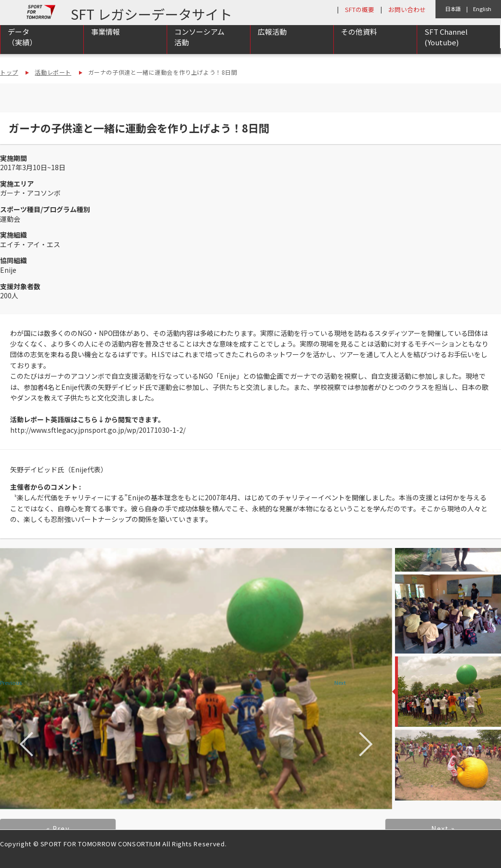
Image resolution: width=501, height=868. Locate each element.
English (482, 9)
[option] (196, 679)
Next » (443, 828)
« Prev (58, 828)
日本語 (453, 9)
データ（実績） (22, 50)
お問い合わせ (407, 9)
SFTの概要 (360, 9)
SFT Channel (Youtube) (446, 50)
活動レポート (53, 72)
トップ (9, 72)
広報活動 (272, 44)
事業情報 (105, 44)
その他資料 (359, 44)
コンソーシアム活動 (199, 50)
